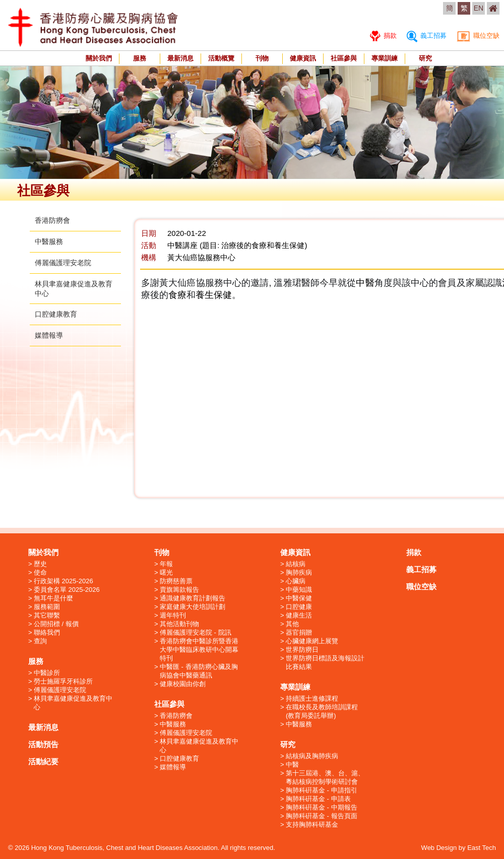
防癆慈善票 (176, 581)
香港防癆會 (52, 220)
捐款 (383, 36)
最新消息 (180, 58)
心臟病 (296, 581)
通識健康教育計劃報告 (193, 598)
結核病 (296, 564)
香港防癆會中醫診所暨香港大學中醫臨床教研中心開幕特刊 (199, 650)
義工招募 (427, 36)
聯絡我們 (47, 632)
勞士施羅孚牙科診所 (63, 681)
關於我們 (99, 58)
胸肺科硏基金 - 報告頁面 (322, 816)
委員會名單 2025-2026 (67, 590)
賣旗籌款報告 (179, 590)
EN (479, 8)
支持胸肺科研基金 (312, 824)
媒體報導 (49, 335)
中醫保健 (299, 598)
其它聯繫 (47, 615)
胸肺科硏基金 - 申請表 (318, 799)
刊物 (262, 58)
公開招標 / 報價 (56, 624)
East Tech (482, 848)
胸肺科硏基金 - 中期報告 (322, 807)
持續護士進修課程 (312, 698)
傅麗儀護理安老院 (63, 263)
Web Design (439, 848)
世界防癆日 (302, 650)
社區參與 (344, 58)
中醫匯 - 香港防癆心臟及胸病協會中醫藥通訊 (199, 671)
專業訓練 (385, 58)
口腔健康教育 (56, 314)
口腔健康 (299, 607)
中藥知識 (299, 590)
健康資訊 (303, 58)
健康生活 (299, 615)
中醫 (292, 764)
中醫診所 (47, 673)
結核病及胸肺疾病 (312, 756)
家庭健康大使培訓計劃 (193, 607)
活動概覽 (221, 58)
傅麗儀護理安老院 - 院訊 (196, 632)
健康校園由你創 (183, 684)
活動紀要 (43, 761)
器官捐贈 (299, 632)
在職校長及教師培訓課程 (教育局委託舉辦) (322, 711)
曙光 (166, 572)
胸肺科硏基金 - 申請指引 (322, 790)
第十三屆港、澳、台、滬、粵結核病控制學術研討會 (325, 777)
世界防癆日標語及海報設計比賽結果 (325, 662)
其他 (292, 624)
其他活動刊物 (179, 624)
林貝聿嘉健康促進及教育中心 (73, 703)
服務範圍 (47, 607)
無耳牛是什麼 (53, 598)
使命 (40, 572)
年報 (166, 564)
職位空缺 (478, 36)
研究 (425, 58)
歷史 (40, 564)
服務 (140, 58)
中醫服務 (49, 241)
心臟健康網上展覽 (312, 641)
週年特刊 (173, 615)
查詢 (40, 641)
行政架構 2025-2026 (64, 581)
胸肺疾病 (299, 572)
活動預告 (43, 744)
